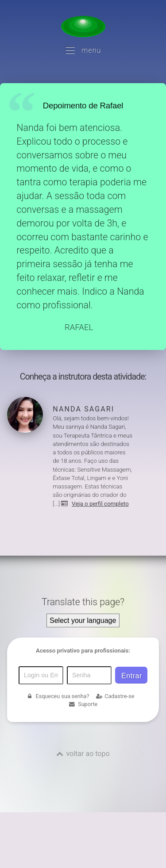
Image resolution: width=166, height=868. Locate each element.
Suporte (83, 704)
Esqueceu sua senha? (58, 696)
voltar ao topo (88, 754)
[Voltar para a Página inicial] (83, 27)
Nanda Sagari (83, 409)
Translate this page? (83, 602)
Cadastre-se (115, 696)
